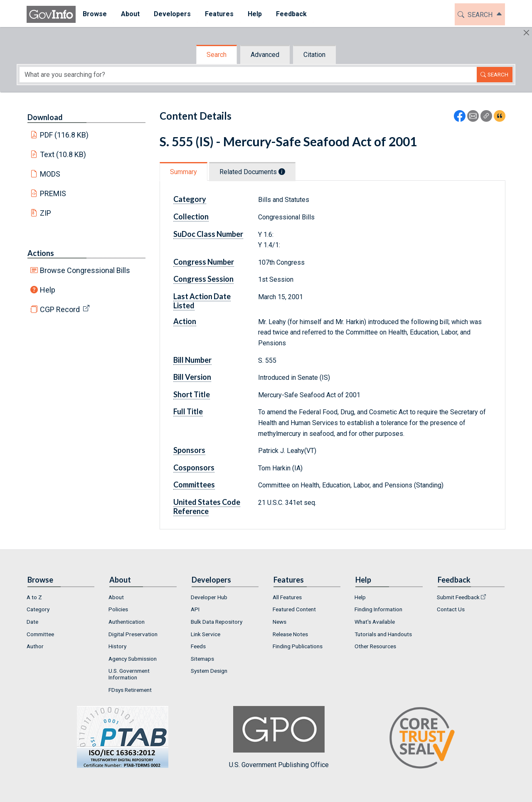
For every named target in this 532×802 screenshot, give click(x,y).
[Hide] (526, 33)
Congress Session (203, 279)
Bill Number (192, 360)
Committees (194, 485)
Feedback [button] (291, 14)
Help (48, 290)
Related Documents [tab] (252, 172)
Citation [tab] (314, 55)
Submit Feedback (458, 597)
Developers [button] (172, 14)
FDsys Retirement (130, 690)
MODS (50, 174)
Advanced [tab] (265, 55)
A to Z (34, 597)
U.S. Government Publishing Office (279, 737)
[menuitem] (95, 14)
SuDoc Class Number (208, 234)
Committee (40, 634)
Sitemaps (202, 659)
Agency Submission (133, 659)
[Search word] (248, 75)
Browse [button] (95, 14)
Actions (41, 253)
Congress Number (204, 262)
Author (35, 646)
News (280, 622)
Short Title (192, 394)
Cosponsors (194, 467)
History (117, 646)
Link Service (206, 634)
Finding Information (378, 609)
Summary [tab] (183, 172)
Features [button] (219, 14)
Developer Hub (209, 597)
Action (185, 321)
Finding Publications (298, 646)
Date (32, 622)
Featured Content (294, 609)
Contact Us (451, 609)
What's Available (375, 622)
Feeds (198, 646)
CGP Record (60, 309)
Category (190, 199)
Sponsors (189, 450)
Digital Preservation (133, 634)
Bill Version (192, 377)
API (195, 609)
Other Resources (375, 646)
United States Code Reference (207, 507)
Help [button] (255, 14)
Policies (118, 609)
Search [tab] (217, 55)
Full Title (188, 411)
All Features (287, 597)
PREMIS (53, 193)
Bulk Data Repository (217, 622)
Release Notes (290, 634)
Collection (191, 216)
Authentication (127, 622)
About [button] (130, 14)
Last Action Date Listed (202, 301)
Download (45, 117)
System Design (209, 671)
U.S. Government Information (129, 674)
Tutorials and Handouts (383, 634)
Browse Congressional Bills (85, 270)
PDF (64, 135)
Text (63, 154)
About (116, 597)
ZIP (46, 213)
